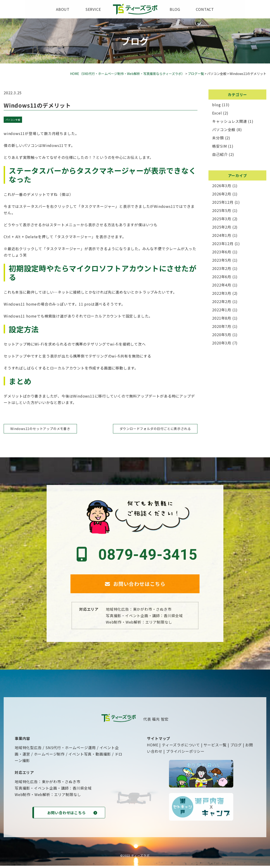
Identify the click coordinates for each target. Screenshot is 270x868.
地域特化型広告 (28, 750)
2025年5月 (222, 210)
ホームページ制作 (49, 756)
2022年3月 (222, 293)
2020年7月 (222, 326)
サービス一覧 (215, 747)
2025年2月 (222, 227)
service (93, 9)
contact (205, 9)
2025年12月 (223, 202)
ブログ (236, 747)
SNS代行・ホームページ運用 (71, 750)
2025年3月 (222, 219)
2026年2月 (222, 194)
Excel (217, 113)
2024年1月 (222, 235)
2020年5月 (222, 335)
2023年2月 (222, 268)
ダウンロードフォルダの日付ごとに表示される (155, 429)
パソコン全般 (13, 120)
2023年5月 (222, 260)
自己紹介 (220, 154)
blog (175, 9)
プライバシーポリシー (185, 753)
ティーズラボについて (181, 747)
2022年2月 (222, 301)
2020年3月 (222, 343)
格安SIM (219, 146)
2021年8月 (222, 318)
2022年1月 (222, 310)
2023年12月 (223, 243)
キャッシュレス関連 (229, 121)
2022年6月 (222, 277)
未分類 (218, 138)
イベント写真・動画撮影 (90, 756)
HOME (153, 747)
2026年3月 (222, 186)
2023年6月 (222, 252)
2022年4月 (222, 285)
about (63, 9)
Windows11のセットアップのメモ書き (40, 429)
